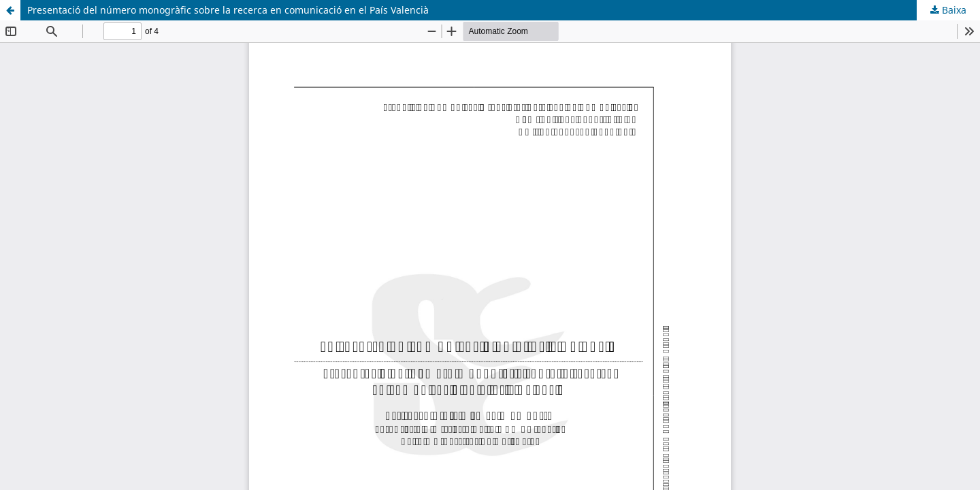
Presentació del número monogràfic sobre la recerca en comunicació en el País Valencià (228, 10)
